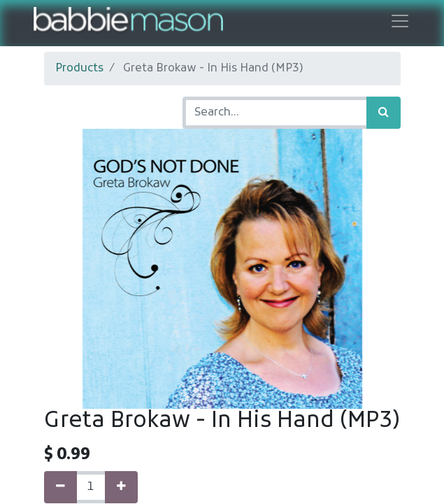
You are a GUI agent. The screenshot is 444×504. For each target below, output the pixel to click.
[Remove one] (60, 487)
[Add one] (121, 487)
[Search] (384, 113)
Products (79, 69)
